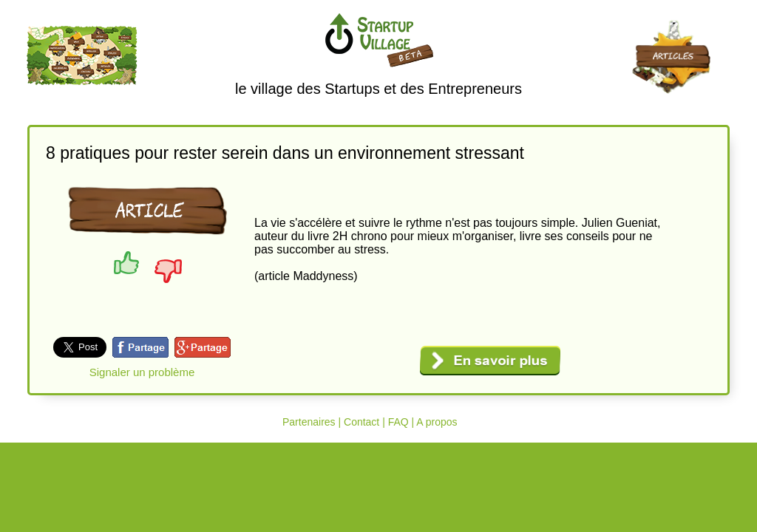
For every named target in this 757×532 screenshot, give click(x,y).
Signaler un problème (142, 372)
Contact (361, 422)
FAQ (398, 422)
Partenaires (309, 422)
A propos (437, 422)
